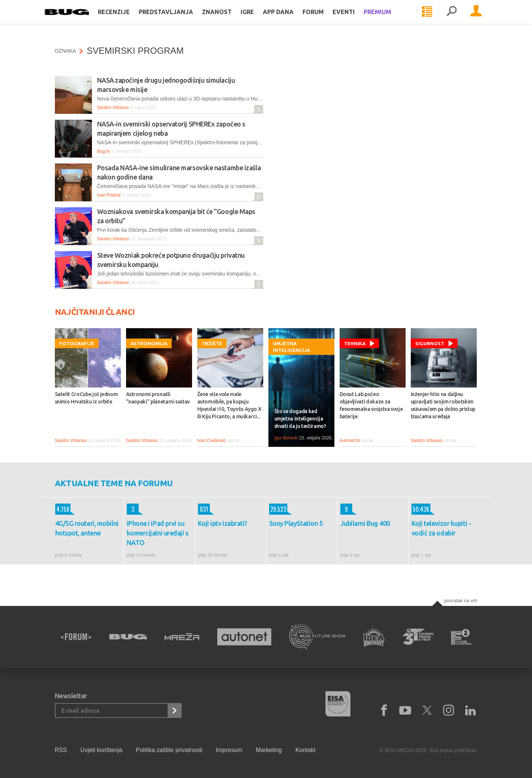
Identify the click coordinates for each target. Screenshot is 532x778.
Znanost (227, 19)
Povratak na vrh (461, 601)
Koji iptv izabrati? (223, 523)
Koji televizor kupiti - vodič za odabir (441, 528)
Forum (323, 19)
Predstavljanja (176, 19)
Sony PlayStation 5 (296, 523)
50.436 (420, 509)
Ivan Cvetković (212, 441)
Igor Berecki (286, 438)
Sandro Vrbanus (113, 108)
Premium (388, 19)
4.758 (62, 509)
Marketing (269, 750)
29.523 (278, 509)
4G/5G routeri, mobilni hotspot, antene (87, 528)
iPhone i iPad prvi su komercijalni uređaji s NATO (158, 533)
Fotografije (77, 343)
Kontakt (305, 750)
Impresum (229, 750)
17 (258, 197)
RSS (61, 750)
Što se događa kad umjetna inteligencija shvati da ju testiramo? (300, 419)
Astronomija (149, 343)
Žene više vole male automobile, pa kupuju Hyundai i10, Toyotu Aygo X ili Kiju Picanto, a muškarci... (229, 405)
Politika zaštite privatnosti (169, 750)
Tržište (212, 343)
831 (203, 509)
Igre (258, 19)
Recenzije (124, 19)
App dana (289, 19)
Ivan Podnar (109, 195)
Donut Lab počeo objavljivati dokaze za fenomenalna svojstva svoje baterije (371, 405)
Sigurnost (430, 343)
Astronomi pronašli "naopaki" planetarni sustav (158, 398)
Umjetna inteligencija (291, 347)
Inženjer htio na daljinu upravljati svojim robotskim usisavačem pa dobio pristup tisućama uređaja (443, 405)
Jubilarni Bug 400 (365, 523)
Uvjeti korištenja (101, 750)
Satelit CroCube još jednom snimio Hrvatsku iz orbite (86, 398)
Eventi (354, 19)
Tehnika (355, 343)
